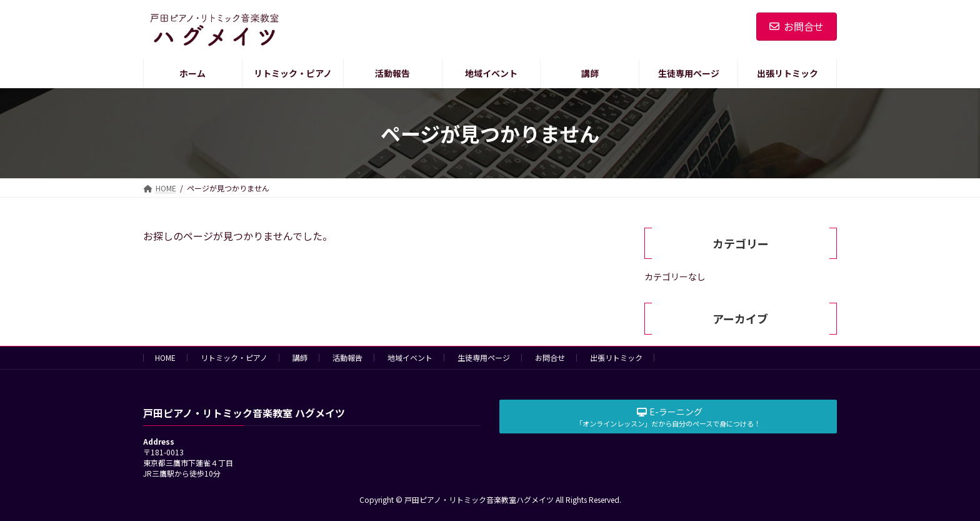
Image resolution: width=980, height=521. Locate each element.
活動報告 (347, 357)
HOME (165, 357)
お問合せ (797, 26)
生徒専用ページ (484, 357)
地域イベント (410, 357)
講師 (300, 357)
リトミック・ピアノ (234, 357)
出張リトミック (616, 357)
